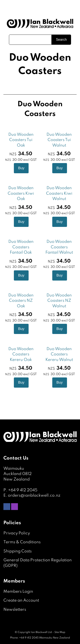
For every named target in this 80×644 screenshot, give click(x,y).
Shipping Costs (17, 551)
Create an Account (21, 600)
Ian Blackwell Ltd (41, 632)
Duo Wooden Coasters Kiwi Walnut (59, 193)
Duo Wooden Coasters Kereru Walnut (59, 354)
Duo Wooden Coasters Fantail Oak (21, 247)
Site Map (60, 632)
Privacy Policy (17, 533)
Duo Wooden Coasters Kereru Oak (21, 354)
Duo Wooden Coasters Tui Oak (21, 140)
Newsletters (15, 610)
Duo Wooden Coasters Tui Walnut (59, 140)
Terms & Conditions (22, 542)
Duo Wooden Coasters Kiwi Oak (21, 193)
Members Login (18, 592)
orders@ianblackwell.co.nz (34, 495)
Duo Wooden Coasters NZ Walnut (59, 301)
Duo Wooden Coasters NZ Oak (21, 301)
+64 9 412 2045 (23, 490)
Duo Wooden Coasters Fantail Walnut (59, 247)
